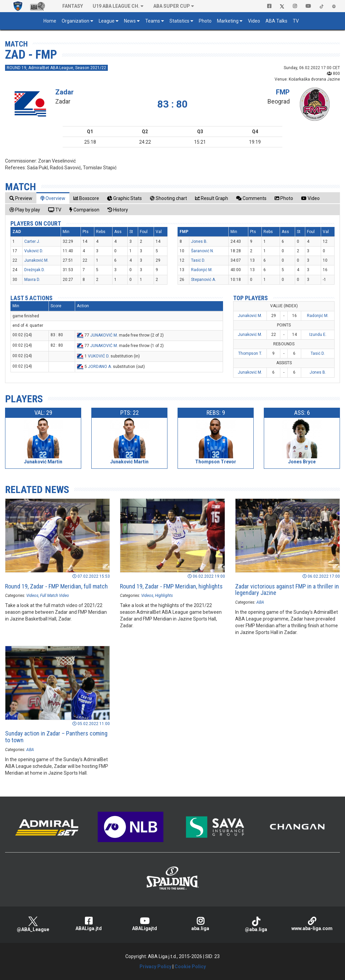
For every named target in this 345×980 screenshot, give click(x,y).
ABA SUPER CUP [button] (172, 6)
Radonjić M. (202, 270)
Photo (205, 21)
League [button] (107, 21)
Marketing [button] (228, 21)
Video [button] (254, 21)
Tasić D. (198, 260)
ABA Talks (276, 21)
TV (296, 21)
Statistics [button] (179, 21)
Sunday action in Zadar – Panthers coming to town (56, 737)
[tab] (21, 198)
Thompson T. (250, 353)
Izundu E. (318, 335)
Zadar (65, 92)
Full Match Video (55, 596)
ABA (260, 602)
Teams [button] (153, 21)
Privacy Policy (155, 967)
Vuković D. (34, 251)
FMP (283, 92)
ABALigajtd (145, 924)
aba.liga (200, 924)
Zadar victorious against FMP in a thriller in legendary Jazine (287, 590)
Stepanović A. (203, 280)
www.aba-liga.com (312, 924)
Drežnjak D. (35, 270)
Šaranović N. (202, 251)
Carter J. (32, 241)
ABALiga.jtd (89, 924)
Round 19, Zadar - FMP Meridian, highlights (171, 586)
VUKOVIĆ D (98, 356)
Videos (32, 596)
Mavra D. (32, 280)
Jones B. (199, 241)
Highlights (164, 596)
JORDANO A (99, 367)
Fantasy (73, 6)
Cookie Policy (190, 967)
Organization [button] (75, 21)
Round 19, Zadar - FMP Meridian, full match (56, 586)
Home (50, 21)
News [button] (130, 21)
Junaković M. (36, 260)
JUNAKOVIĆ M (104, 335)
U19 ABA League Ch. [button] (116, 6)
